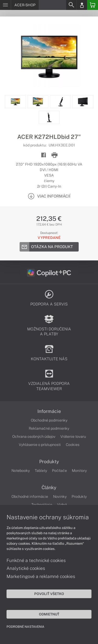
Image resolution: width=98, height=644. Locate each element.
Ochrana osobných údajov (34, 436)
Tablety (41, 471)
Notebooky (21, 471)
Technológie (42, 505)
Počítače (59, 471)
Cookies (73, 445)
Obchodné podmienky (49, 420)
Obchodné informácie (30, 496)
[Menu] (5, 5)
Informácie (49, 411)
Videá (62, 505)
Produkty (49, 462)
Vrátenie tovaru (73, 436)
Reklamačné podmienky (49, 428)
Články (49, 488)
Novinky (60, 496)
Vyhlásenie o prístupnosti (40, 445)
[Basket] (93, 5)
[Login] (82, 5)
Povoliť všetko (49, 594)
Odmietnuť (49, 614)
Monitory (79, 471)
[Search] (71, 5)
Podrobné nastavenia (25, 627)
